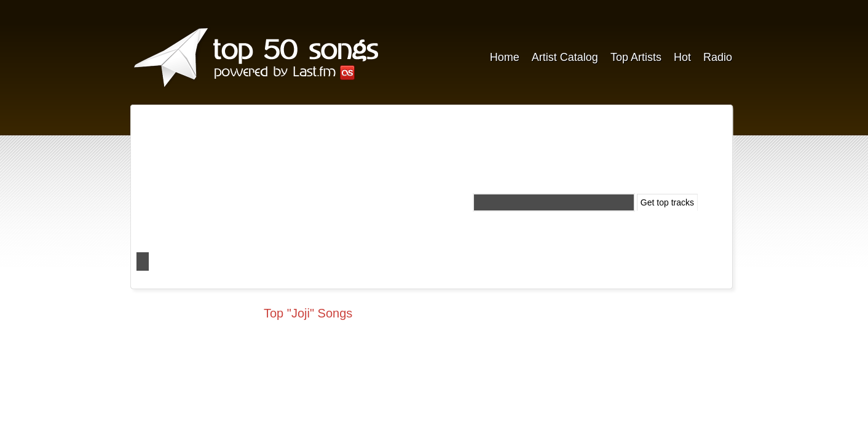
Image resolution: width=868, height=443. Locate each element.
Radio (718, 57)
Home (505, 57)
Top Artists (636, 57)
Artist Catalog (565, 57)
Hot (682, 57)
